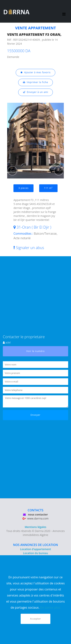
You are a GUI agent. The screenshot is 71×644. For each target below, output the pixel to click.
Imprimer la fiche (35, 82)
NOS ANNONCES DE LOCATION (35, 545)
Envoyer (36, 415)
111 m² (48, 188)
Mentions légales (36, 527)
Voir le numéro (35, 351)
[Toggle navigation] (64, 11)
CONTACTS (35, 510)
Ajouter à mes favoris (36, 72)
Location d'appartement (35, 549)
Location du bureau (36, 553)
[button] (12, 171)
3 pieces (23, 188)
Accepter (35, 619)
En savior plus (50, 607)
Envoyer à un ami (36, 92)
